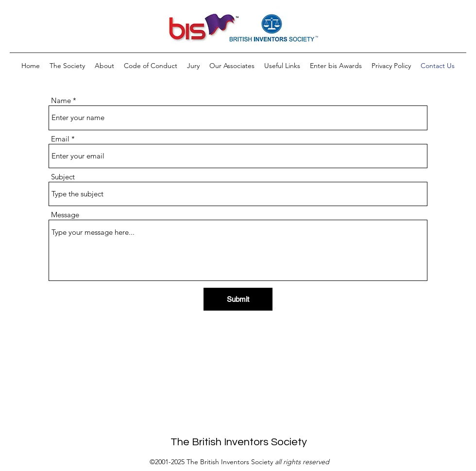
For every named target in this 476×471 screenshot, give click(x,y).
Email (60, 139)
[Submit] (238, 299)
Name (61, 100)
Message (65, 215)
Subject (63, 177)
